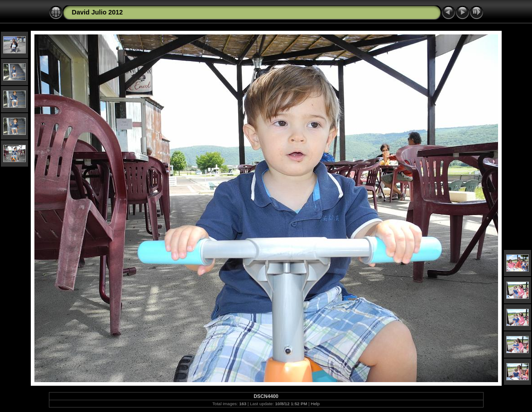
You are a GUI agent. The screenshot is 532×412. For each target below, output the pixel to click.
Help (315, 404)
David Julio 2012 (98, 12)
